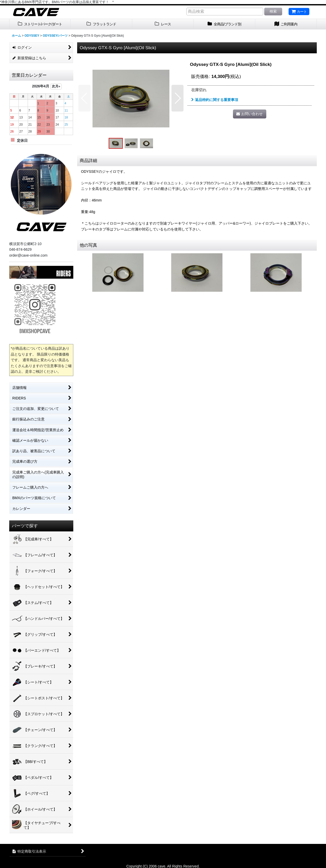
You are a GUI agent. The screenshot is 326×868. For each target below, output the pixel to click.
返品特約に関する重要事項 (215, 100)
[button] (84, 98)
